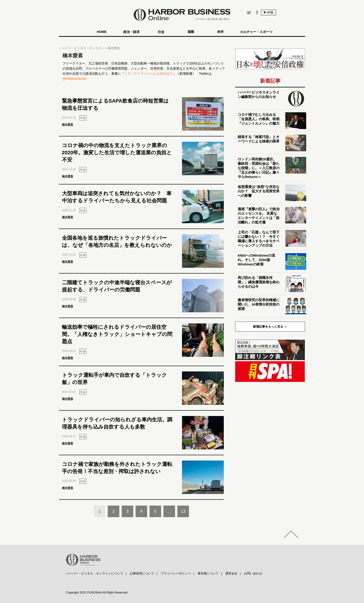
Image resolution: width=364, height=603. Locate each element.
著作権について (208, 573)
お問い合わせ (253, 573)
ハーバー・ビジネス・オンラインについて (95, 573)
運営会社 (231, 573)
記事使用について (142, 573)
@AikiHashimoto (75, 79)
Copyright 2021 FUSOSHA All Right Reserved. (97, 592)
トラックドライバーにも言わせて (149, 74)
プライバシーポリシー (176, 573)
